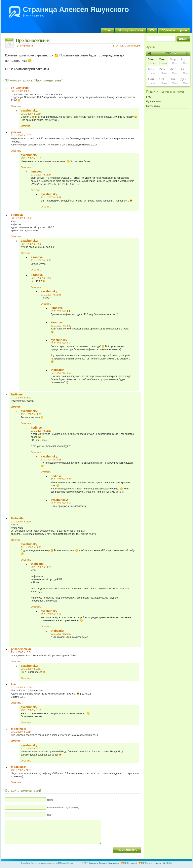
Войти (169, 863)
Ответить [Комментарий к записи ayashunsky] (26, 126)
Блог (108, 30)
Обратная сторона (174, 30)
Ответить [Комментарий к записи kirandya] (16, 236)
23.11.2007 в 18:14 (21, 732)
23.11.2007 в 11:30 (31, 547)
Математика (153, 106)
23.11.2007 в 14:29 (41, 567)
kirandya (17, 215)
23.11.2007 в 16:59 (21, 688)
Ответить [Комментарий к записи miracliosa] (16, 741)
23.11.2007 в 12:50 (61, 479)
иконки (42, 863)
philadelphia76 (21, 649)
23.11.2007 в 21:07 (21, 770)
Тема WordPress (29, 863)
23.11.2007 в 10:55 (31, 158)
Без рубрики (26, 46)
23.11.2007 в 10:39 (21, 218)
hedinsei (17, 394)
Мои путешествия (131, 30)
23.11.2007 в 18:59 (31, 710)
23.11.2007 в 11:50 (41, 431)
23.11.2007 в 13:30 (41, 278)
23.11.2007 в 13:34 (41, 175)
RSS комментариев (152, 863)
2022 (168, 53)
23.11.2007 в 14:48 (61, 311)
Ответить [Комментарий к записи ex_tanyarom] (16, 106)
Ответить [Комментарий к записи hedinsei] (16, 407)
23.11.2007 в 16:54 (21, 652)
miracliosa (18, 729)
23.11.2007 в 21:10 (61, 634)
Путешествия (154, 102)
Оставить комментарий (128, 46)
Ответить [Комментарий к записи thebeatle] (16, 540)
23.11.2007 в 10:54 (31, 114)
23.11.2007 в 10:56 (31, 244)
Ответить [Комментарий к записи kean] (16, 703)
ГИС (149, 97)
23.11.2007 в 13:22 (41, 261)
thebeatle (57, 370)
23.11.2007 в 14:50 (61, 326)
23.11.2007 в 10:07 (21, 136)
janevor (16, 132)
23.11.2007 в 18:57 (51, 614)
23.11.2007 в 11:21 (21, 398)
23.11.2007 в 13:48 (51, 198)
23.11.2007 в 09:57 (21, 91)
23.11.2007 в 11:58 (51, 460)
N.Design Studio (65, 863)
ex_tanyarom (20, 88)
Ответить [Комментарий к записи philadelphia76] (16, 662)
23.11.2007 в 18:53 (61, 343)
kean (14, 684)
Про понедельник (33, 40)
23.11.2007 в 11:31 (31, 414)
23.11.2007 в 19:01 (31, 749)
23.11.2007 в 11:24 (21, 522)
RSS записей (131, 863)
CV (152, 30)
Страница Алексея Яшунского (76, 9)
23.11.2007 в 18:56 (61, 373)
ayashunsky (29, 110)
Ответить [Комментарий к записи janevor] (16, 151)
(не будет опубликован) (63, 807)
